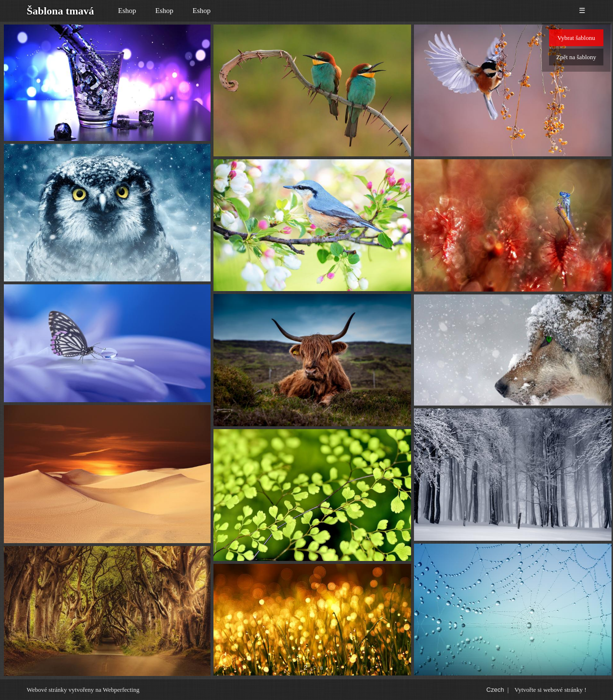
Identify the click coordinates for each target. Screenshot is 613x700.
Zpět (576, 57)
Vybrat (576, 38)
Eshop (127, 11)
